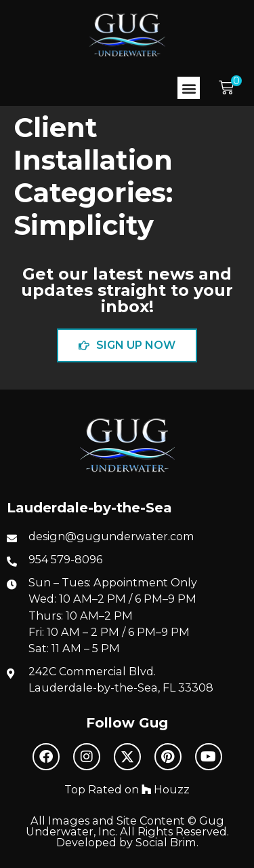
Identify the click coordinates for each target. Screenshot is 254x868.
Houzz (166, 789)
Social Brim (166, 842)
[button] (189, 88)
